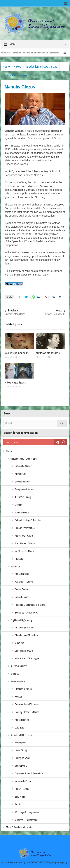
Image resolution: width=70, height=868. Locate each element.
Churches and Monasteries (27, 635)
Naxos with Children (24, 781)
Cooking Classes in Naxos (27, 712)
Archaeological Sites (24, 628)
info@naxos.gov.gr (59, 862)
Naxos (17, 67)
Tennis (18, 805)
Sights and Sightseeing (22, 620)
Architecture (20, 474)
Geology (19, 505)
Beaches (15, 674)
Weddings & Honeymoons (27, 812)
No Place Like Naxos (24, 551)
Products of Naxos (23, 689)
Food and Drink (18, 682)
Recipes (19, 697)
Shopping (19, 559)
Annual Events (21, 590)
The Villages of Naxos (25, 544)
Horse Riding (21, 750)
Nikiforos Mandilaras (19, 312)
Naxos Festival (22, 597)
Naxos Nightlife (22, 720)
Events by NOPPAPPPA (26, 613)
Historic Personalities (15, 75)
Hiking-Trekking (22, 789)
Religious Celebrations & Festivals (31, 605)
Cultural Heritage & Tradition (28, 520)
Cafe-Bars (19, 728)
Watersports (20, 743)
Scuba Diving (21, 766)
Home (6, 67)
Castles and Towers (24, 651)
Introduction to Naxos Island (41, 67)
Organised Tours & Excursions (29, 774)
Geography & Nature (24, 489)
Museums (19, 643)
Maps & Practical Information (20, 827)
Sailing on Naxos (23, 758)
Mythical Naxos (22, 513)
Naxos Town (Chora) (24, 536)
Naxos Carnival (22, 574)
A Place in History (23, 497)
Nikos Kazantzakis (15, 382)
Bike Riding (20, 797)
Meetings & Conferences (26, 820)
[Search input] (29, 442)
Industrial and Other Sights (27, 659)
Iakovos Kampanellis (51, 312)
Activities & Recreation (22, 735)
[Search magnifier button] (64, 442)
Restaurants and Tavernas (27, 705)
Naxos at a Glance (23, 466)
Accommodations (19, 666)
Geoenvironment (22, 482)
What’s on (16, 567)
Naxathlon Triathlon (24, 582)
